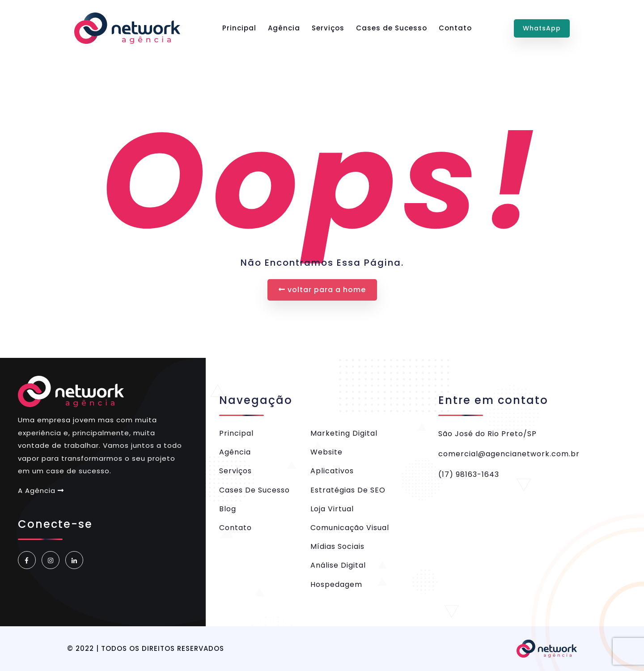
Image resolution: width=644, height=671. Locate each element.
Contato (455, 28)
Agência (284, 28)
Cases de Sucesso (392, 28)
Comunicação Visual (350, 528)
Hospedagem (336, 584)
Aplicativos (332, 471)
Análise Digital (338, 565)
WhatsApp (542, 28)
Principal (239, 28)
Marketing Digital (344, 433)
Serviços (328, 28)
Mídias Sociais (337, 546)
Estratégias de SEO (348, 490)
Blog (228, 509)
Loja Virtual (332, 509)
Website (326, 452)
